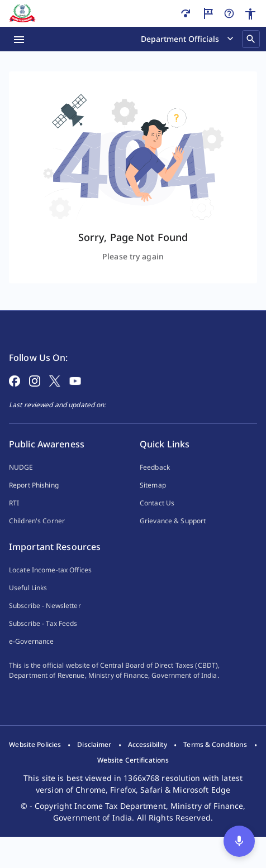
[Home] (22, 13)
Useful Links (28, 606)
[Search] (251, 39)
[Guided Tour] (208, 13)
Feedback (155, 485)
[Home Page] (39, 339)
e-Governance (31, 659)
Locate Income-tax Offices (50, 588)
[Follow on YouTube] (75, 398)
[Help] (229, 13)
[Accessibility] (250, 14)
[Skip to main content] (186, 13)
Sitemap (153, 503)
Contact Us (157, 521)
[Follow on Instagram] (35, 398)
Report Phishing (34, 503)
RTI (14, 521)
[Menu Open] (19, 39)
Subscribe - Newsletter (45, 623)
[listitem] (35, 776)
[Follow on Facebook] (15, 398)
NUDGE (21, 485)
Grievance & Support (173, 539)
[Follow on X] (55, 398)
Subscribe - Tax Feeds (43, 641)
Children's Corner (37, 539)
